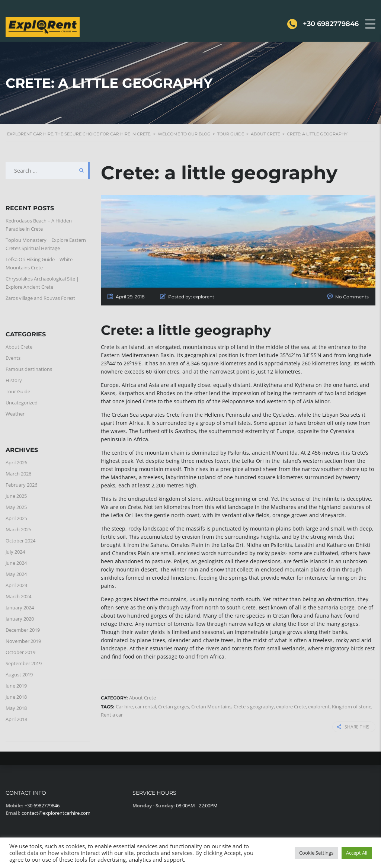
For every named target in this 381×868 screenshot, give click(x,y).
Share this (353, 727)
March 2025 (18, 529)
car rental (145, 707)
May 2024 (16, 574)
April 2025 (16, 518)
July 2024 (15, 552)
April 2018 (16, 719)
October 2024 (20, 541)
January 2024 (20, 608)
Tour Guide (18, 391)
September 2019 (24, 663)
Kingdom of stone (352, 707)
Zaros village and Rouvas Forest (40, 298)
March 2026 (18, 474)
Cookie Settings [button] (316, 853)
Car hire (124, 707)
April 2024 (16, 585)
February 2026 (21, 485)
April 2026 (16, 462)
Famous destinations (29, 369)
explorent (319, 707)
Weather (15, 414)
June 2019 (16, 686)
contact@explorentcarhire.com (56, 813)
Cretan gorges (174, 707)
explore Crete (291, 707)
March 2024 (18, 596)
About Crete (19, 347)
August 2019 (19, 675)
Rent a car (112, 715)
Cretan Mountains (211, 707)
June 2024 (16, 563)
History (14, 380)
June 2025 (16, 496)
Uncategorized (22, 403)
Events (13, 358)
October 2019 (20, 652)
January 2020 (20, 619)
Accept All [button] (357, 853)
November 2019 (23, 641)
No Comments (352, 297)
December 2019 (23, 630)
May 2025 (16, 507)
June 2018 (16, 697)
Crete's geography (254, 707)
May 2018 (16, 708)
